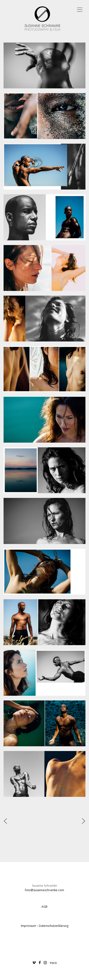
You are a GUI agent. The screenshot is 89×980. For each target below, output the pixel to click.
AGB (44, 907)
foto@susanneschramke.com (44, 890)
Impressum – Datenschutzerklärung (45, 926)
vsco (53, 963)
